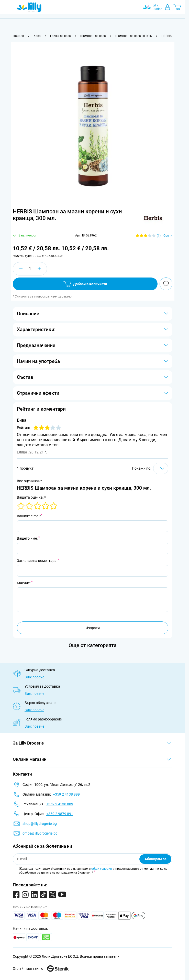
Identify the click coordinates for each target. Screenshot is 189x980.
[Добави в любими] (166, 284)
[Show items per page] (161, 468)
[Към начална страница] (18, 36)
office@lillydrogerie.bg (40, 833)
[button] (153, 218)
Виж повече (34, 677)
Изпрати (93, 628)
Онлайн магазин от (41, 968)
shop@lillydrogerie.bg (40, 824)
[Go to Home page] (29, 7)
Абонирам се (155, 859)
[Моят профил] (168, 7)
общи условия (102, 869)
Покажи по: (142, 468)
